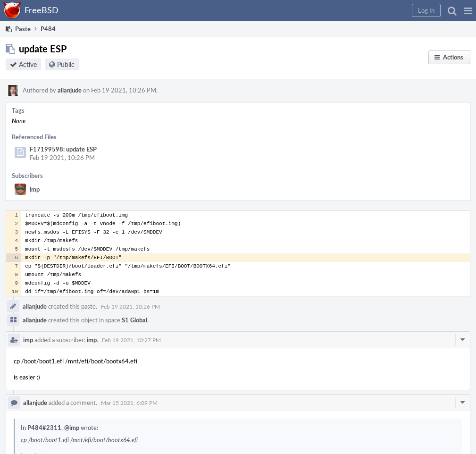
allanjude (70, 90)
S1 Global (134, 320)
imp (35, 189)
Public (66, 64)
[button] (468, 10)
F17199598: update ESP (63, 149)
